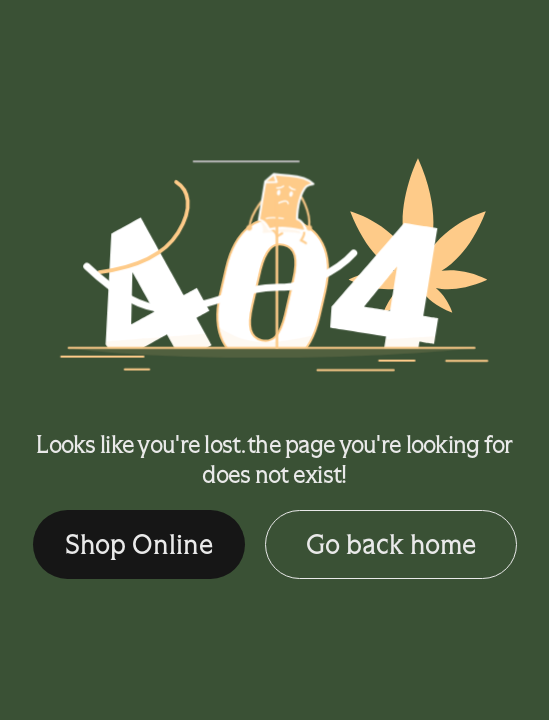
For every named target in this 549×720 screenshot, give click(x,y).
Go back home (391, 544)
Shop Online (139, 544)
